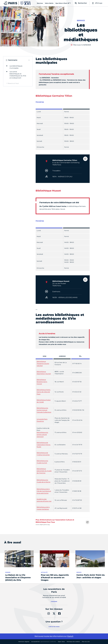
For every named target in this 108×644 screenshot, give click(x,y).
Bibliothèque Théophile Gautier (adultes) (43, 364)
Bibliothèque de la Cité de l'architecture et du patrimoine (44, 491)
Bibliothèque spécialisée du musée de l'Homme (44, 471)
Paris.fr (70, 636)
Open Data (61, 642)
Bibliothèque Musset (61, 281)
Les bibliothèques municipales (16, 67)
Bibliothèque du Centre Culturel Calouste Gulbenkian (44, 410)
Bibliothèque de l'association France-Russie (44, 445)
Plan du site (86, 642)
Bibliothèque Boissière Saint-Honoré (42, 382)
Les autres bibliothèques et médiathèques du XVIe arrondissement (18, 75)
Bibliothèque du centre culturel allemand (42, 435)
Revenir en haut (13, 83)
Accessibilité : (44, 642)
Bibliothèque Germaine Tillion (65, 160)
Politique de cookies (73, 642)
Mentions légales (24, 642)
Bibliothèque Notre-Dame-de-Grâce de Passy (44, 392)
